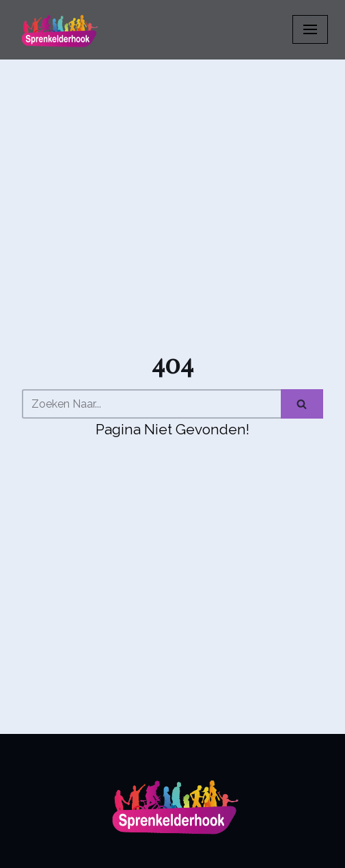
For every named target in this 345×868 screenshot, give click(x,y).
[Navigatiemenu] (310, 29)
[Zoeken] (151, 404)
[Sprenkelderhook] (58, 30)
